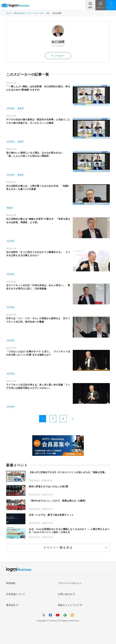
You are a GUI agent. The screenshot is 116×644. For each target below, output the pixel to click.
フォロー (58, 56)
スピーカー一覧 (42, 13)
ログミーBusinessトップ (18, 13)
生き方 (21, 108)
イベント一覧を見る (58, 548)
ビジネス (11, 108)
